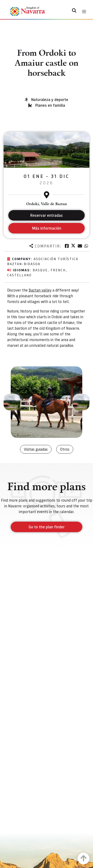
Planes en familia (50, 105)
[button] (12, 402)
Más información (47, 228)
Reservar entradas (46, 215)
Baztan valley (40, 290)
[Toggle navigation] (84, 12)
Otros (65, 449)
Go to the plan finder (47, 527)
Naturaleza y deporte (50, 99)
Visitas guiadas (36, 449)
